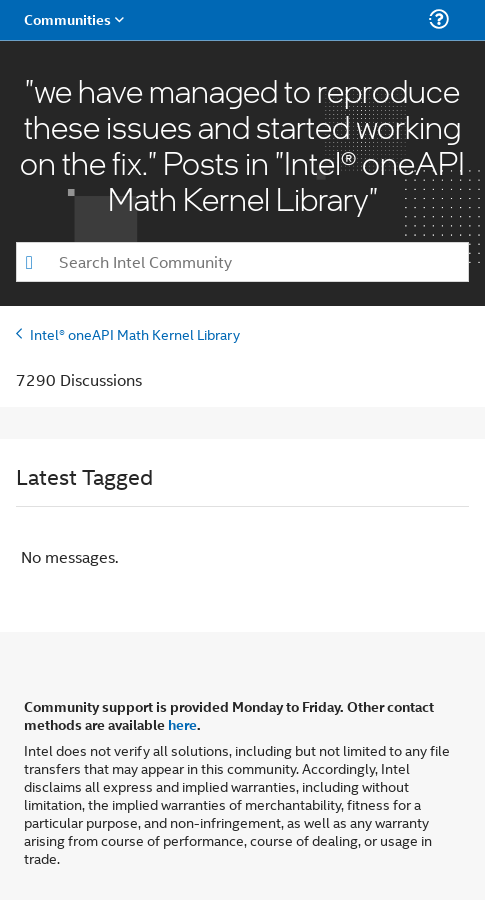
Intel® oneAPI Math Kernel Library (135, 333)
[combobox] (242, 262)
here (182, 724)
